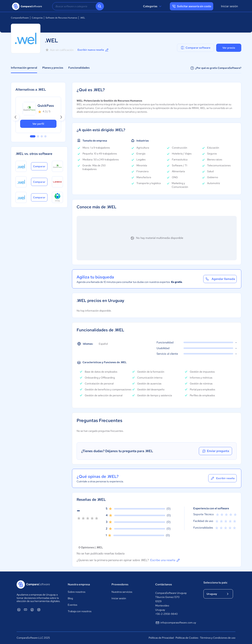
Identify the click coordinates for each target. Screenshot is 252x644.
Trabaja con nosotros (80, 611)
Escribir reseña (222, 478)
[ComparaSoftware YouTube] (25, 610)
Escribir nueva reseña (93, 50)
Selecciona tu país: (216, 583)
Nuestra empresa (79, 584)
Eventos (72, 605)
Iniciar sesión (229, 6)
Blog (70, 598)
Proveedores (120, 584)
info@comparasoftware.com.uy (176, 623)
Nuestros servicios (122, 592)
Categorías (153, 6)
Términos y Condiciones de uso (218, 638)
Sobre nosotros (77, 592)
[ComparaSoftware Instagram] (39, 610)
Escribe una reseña (165, 560)
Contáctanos (164, 584)
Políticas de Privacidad (161, 638)
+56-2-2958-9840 (166, 614)
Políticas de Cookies (187, 638)
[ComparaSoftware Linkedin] (19, 610)
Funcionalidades (79, 68)
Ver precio (229, 48)
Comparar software (195, 48)
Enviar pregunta (215, 451)
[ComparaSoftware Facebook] (32, 610)
